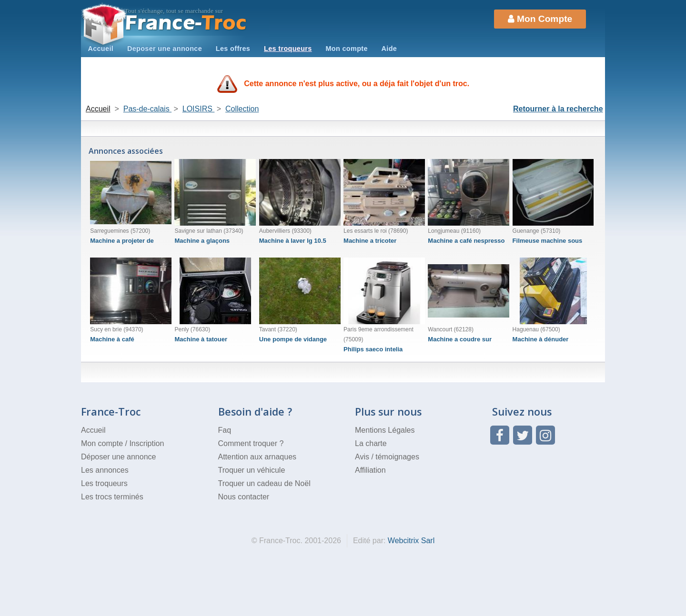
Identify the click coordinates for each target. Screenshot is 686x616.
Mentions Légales (385, 430)
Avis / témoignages (387, 457)
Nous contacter (244, 497)
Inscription (146, 443)
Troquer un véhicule (252, 470)
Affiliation (370, 470)
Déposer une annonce (118, 457)
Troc (186, 23)
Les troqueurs (288, 49)
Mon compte (346, 49)
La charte (371, 443)
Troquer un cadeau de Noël (264, 483)
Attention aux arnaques (257, 457)
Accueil (101, 49)
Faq (225, 430)
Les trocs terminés (112, 497)
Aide (389, 49)
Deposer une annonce (165, 49)
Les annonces (105, 470)
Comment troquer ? (251, 443)
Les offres (233, 49)
